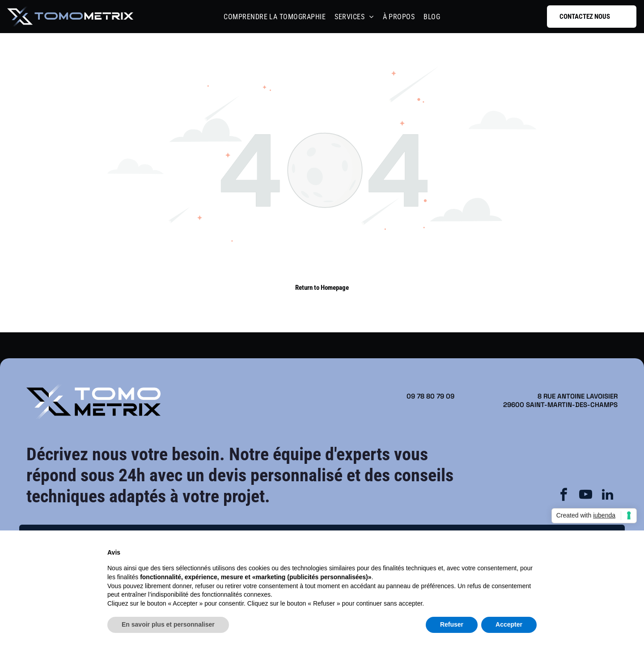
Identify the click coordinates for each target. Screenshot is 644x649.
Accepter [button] (509, 624)
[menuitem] (275, 17)
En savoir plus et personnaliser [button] (168, 624)
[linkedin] (608, 496)
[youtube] (586, 496)
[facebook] (564, 496)
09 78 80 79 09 (430, 396)
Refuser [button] (452, 624)
